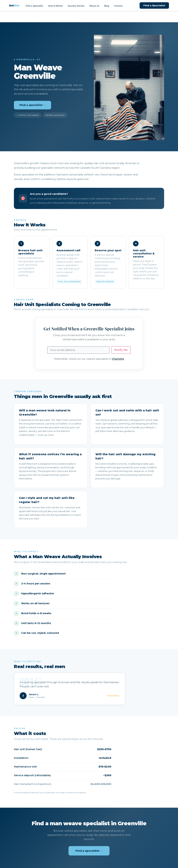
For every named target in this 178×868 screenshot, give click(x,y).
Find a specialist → (33, 105)
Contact (118, 6)
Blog (107, 6)
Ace (14, 5)
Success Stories (76, 6)
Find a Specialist (34, 6)
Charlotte (118, 359)
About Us (94, 6)
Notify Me (121, 350)
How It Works (55, 6)
